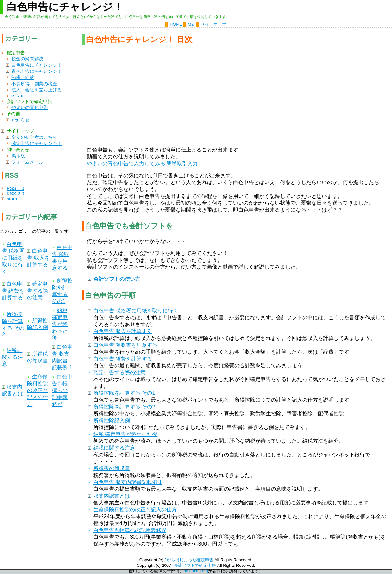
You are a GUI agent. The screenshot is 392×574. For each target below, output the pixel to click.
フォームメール (27, 162)
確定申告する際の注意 (119, 372)
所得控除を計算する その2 (124, 407)
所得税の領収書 (112, 468)
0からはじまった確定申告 (189, 560)
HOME (176, 24)
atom (12, 199)
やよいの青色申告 (30, 107)
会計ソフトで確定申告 (195, 565)
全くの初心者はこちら (34, 137)
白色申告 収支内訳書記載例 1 (128, 482)
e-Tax (17, 96)
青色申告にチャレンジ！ (37, 71)
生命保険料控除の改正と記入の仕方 (135, 510)
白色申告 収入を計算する (123, 331)
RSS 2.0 (15, 194)
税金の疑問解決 (27, 59)
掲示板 (18, 156)
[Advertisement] (235, 90)
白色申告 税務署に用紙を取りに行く (136, 311)
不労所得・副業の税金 (34, 84)
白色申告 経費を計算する (123, 359)
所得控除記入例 (112, 420)
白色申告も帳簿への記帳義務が (130, 530)
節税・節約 (23, 77)
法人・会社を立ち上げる (37, 90)
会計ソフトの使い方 (117, 279)
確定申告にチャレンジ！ (37, 143)
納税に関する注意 (114, 448)
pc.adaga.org (196, 571)
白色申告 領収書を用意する (125, 345)
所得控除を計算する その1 (124, 393)
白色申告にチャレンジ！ (37, 65)
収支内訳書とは (112, 496)
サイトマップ (213, 24)
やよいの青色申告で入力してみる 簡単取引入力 (142, 163)
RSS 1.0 (15, 188)
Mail (191, 24)
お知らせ (21, 120)
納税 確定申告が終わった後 (125, 434)
